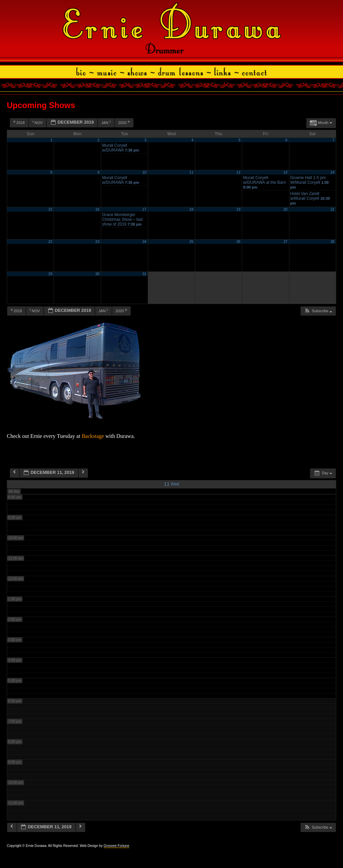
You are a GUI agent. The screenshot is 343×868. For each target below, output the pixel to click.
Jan (106, 122)
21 (332, 209)
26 (238, 242)
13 (285, 172)
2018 (20, 122)
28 (332, 242)
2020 (124, 122)
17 (144, 209)
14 (332, 172)
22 (50, 242)
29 (50, 274)
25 (192, 242)
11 (192, 172)
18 (192, 209)
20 (285, 209)
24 (144, 242)
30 (97, 274)
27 (285, 242)
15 (50, 209)
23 (97, 242)
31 (144, 274)
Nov (38, 122)
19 (238, 209)
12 (238, 172)
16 (97, 209)
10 (144, 172)
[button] (318, 311)
